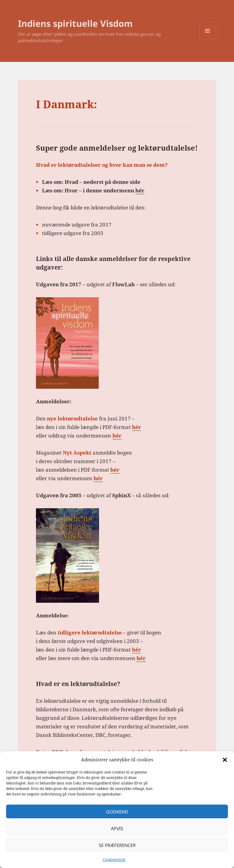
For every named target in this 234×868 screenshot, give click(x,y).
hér (140, 190)
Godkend (117, 812)
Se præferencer (117, 845)
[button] (225, 760)
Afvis (117, 828)
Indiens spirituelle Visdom (75, 23)
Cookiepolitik (114, 860)
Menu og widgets (208, 39)
